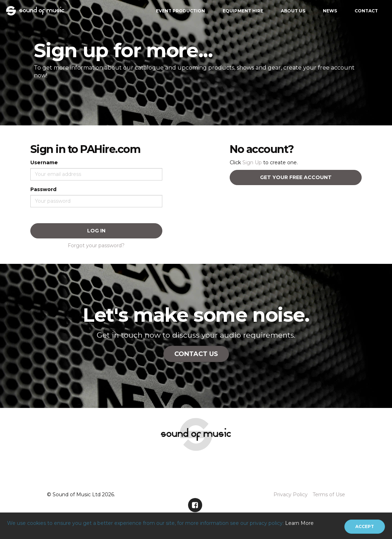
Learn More (299, 523)
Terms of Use (329, 494)
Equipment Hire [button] (243, 11)
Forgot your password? (96, 245)
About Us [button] (293, 11)
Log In (96, 231)
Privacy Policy (291, 494)
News (330, 11)
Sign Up (252, 162)
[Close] (365, 527)
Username (44, 162)
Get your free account (296, 177)
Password (43, 189)
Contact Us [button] (196, 354)
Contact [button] (366, 11)
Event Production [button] (180, 11)
